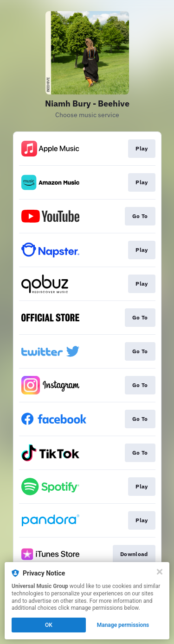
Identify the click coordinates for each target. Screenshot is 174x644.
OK (49, 625)
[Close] (160, 572)
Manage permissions (123, 625)
